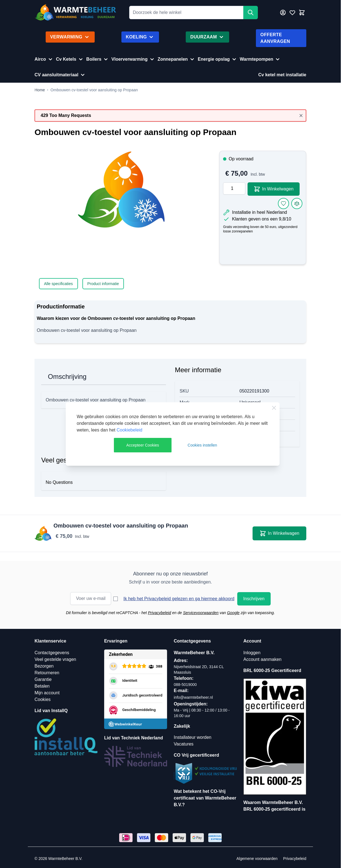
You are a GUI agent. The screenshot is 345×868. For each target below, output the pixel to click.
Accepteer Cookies (143, 445)
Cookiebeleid (130, 430)
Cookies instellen (202, 445)
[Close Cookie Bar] (274, 408)
